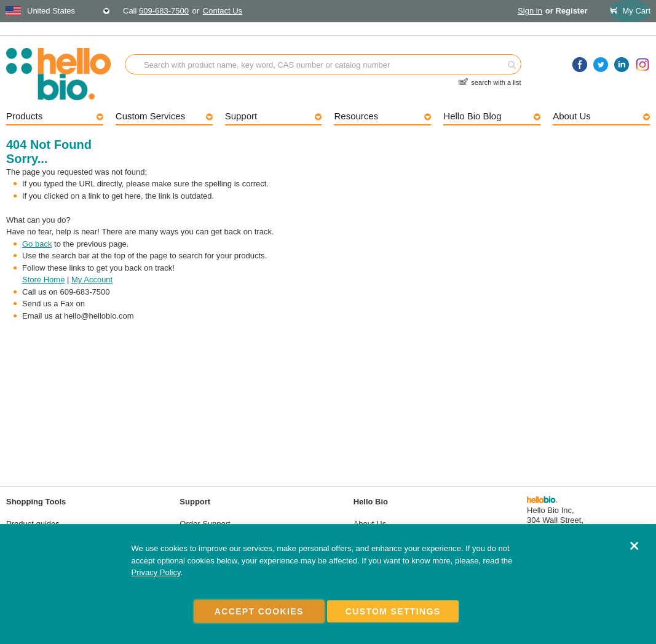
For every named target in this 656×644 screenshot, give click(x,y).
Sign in (530, 11)
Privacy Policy (156, 573)
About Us (370, 524)
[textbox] (58, 11)
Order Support (205, 524)
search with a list (496, 81)
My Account (92, 280)
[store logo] (65, 74)
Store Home (43, 280)
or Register (567, 11)
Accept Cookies (259, 611)
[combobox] (58, 11)
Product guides (33, 524)
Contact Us (223, 11)
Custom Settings (393, 611)
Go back (37, 244)
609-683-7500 (164, 11)
